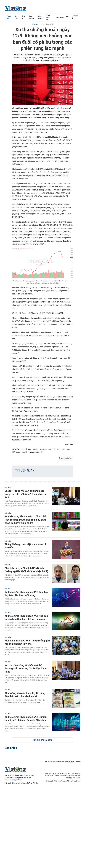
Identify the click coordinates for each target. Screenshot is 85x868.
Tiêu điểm (35, 24)
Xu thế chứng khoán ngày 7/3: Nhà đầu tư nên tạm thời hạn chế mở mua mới (26, 617)
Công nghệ (40, 17)
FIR (50, 449)
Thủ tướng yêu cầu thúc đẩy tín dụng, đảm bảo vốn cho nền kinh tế (25, 695)
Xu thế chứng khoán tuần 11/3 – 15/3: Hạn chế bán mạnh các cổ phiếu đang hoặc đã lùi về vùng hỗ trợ (26, 520)
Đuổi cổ (24, 449)
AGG (68, 449)
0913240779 (26, 778)
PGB (63, 449)
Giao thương (31, 17)
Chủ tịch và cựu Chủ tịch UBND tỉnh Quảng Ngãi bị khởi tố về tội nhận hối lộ (26, 570)
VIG (54, 449)
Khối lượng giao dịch (20, 452)
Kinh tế (23, 17)
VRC (59, 449)
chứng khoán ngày (36, 452)
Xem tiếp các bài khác (42, 740)
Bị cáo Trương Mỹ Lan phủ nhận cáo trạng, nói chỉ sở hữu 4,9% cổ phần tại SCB (26, 494)
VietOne (15, 8)
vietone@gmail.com (15, 780)
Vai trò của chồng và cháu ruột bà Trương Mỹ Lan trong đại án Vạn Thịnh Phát (26, 668)
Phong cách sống (48, 17)
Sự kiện (16, 17)
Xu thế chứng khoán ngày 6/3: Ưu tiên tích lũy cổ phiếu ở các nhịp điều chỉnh (26, 719)
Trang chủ (9, 17)
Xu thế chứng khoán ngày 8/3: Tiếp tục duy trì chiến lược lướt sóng (26, 594)
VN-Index (43, 449)
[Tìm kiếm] (73, 19)
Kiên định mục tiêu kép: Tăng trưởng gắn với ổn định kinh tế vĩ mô (27, 642)
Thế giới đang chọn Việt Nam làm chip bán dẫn (26, 546)
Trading (36, 449)
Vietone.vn (58, 781)
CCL (30, 449)
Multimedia (60, 17)
